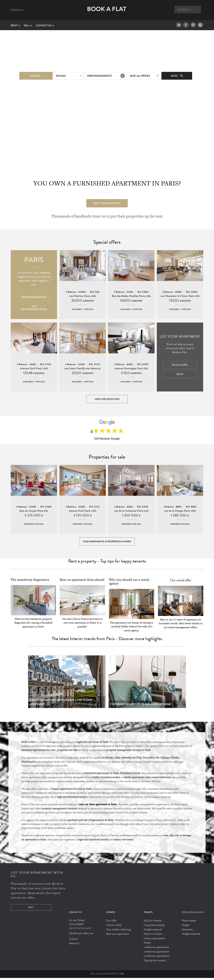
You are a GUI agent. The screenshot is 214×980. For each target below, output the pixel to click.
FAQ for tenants (153, 923)
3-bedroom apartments (156, 958)
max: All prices (140, 76)
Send (177, 76)
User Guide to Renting (118, 931)
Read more (180, 365)
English (18, 10)
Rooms (61, 76)
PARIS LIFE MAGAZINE (193, 914)
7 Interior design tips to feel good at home (141, 706)
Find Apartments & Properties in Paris (107, 543)
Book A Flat (107, 12)
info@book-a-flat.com (81, 935)
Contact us (45, 26)
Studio (147, 945)
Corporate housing (154, 927)
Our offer (111, 923)
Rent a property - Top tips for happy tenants (107, 563)
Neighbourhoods (153, 931)
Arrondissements (99, 76)
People (186, 927)
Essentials (187, 931)
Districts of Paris (153, 936)
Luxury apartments (154, 940)
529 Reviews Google (107, 439)
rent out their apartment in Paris (98, 806)
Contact (73, 941)
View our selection (107, 399)
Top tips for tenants (155, 962)
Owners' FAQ (114, 927)
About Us (74, 945)
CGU (122, 976)
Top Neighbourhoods (34, 308)
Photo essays (189, 923)
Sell (28, 26)
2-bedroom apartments (156, 954)
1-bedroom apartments (156, 949)
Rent (16, 26)
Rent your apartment (107, 203)
